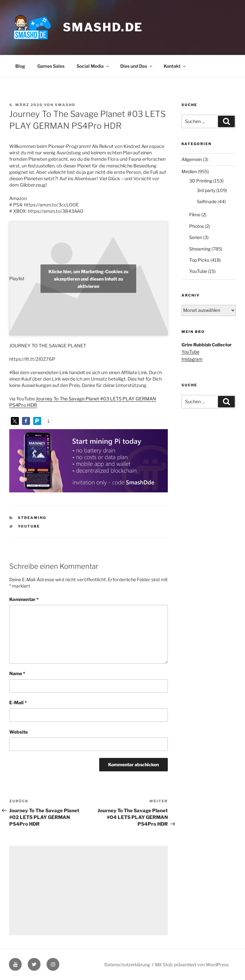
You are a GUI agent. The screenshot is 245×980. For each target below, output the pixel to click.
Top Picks (199, 260)
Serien (196, 237)
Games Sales (51, 66)
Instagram (192, 359)
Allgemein (192, 159)
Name (17, 674)
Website (19, 732)
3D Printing (201, 181)
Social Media (93, 66)
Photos (197, 226)
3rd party (206, 190)
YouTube (29, 526)
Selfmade (207, 201)
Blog (20, 66)
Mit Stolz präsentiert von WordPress (192, 965)
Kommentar (24, 599)
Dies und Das (137, 66)
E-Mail (18, 703)
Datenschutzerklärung (127, 965)
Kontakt (175, 66)
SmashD (65, 105)
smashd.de (103, 27)
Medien (189, 171)
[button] (15, 421)
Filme (195, 215)
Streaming (32, 518)
